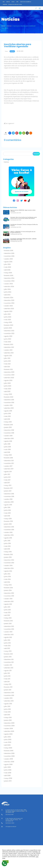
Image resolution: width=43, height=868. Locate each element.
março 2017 (8, 488)
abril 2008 (7, 778)
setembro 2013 (9, 604)
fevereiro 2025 (9, 278)
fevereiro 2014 (8, 590)
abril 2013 (7, 618)
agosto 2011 (8, 673)
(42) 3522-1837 (10, 817)
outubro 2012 (8, 634)
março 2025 (8, 275)
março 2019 (8, 424)
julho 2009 (7, 739)
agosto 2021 (8, 358)
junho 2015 (7, 546)
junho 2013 (7, 612)
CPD (17, 2)
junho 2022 (8, 342)
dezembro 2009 (9, 726)
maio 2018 (7, 452)
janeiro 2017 (8, 493)
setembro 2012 (9, 637)
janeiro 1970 (8, 783)
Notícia (6, 165)
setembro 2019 (9, 411)
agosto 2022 (8, 339)
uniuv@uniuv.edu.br (11, 829)
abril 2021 (7, 369)
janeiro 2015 (8, 560)
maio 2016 (7, 516)
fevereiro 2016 (8, 524)
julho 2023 (7, 317)
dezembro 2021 (9, 350)
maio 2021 (7, 366)
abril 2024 (7, 297)
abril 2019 (7, 422)
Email (13, 2)
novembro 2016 (9, 499)
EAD (4, 2)
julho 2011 (7, 676)
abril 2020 (7, 394)
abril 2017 (7, 485)
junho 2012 (7, 645)
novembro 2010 (9, 698)
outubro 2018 (8, 438)
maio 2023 (8, 322)
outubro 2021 (8, 353)
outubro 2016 (8, 502)
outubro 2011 (8, 668)
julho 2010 (7, 709)
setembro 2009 (9, 734)
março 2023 (8, 325)
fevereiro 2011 (8, 690)
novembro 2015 (9, 532)
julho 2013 (7, 609)
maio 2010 (7, 714)
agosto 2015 (8, 540)
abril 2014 (7, 585)
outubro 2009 (9, 731)
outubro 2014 (8, 568)
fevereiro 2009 (9, 753)
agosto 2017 (8, 474)
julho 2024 (7, 292)
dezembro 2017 (9, 463)
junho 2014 (7, 579)
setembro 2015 (9, 538)
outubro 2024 (8, 286)
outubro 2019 (8, 408)
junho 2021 (7, 364)
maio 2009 (8, 745)
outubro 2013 (8, 601)
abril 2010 (7, 717)
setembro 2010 (9, 703)
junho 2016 (7, 513)
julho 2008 (7, 770)
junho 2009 (8, 742)
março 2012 (8, 654)
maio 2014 (7, 582)
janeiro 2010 (8, 723)
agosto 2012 (8, 640)
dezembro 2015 (9, 529)
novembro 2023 (9, 306)
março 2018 (8, 458)
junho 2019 (7, 416)
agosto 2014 (8, 574)
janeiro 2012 (8, 659)
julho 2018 (7, 446)
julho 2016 (7, 510)
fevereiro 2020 (9, 400)
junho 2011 (7, 679)
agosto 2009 (8, 737)
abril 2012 (7, 651)
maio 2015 (7, 549)
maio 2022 (8, 344)
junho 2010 (7, 712)
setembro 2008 (9, 764)
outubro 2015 (8, 535)
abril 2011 (7, 684)
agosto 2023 (8, 314)
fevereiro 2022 (9, 347)
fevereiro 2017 (8, 491)
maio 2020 (8, 391)
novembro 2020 (9, 377)
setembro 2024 (9, 289)
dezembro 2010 (9, 695)
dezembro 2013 (9, 596)
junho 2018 (7, 449)
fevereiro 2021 (8, 372)
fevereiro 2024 (9, 300)
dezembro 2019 (9, 402)
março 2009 (8, 750)
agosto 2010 (8, 706)
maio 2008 (8, 775)
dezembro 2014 (9, 563)
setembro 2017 (9, 471)
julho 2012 (7, 643)
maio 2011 (7, 681)
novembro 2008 (9, 759)
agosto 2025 (8, 264)
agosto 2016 (8, 507)
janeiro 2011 (8, 692)
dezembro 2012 (9, 629)
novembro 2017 (9, 466)
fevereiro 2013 (8, 623)
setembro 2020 (9, 380)
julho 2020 (7, 386)
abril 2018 (7, 455)
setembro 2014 (9, 571)
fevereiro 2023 (9, 328)
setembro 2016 (9, 505)
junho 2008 (8, 772)
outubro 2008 (9, 761)
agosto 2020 (8, 383)
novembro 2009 (9, 728)
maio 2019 (7, 419)
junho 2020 (8, 388)
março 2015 (8, 554)
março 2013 (8, 620)
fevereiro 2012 (8, 656)
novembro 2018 (9, 435)
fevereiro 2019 (8, 427)
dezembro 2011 (9, 662)
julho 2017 (7, 477)
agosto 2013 (8, 607)
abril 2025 (7, 272)
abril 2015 (7, 551)
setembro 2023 (9, 311)
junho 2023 (8, 319)
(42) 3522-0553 (10, 826)
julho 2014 (7, 576)
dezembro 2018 (9, 433)
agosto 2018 (8, 444)
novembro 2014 (9, 565)
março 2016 (8, 521)
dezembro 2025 (9, 256)
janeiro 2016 (8, 527)
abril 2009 (7, 748)
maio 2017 (7, 482)
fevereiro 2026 (9, 253)
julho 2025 (7, 267)
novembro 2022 (9, 336)
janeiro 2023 (8, 330)
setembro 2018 (9, 441)
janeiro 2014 (8, 593)
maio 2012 (7, 648)
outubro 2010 (8, 701)
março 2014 (8, 587)
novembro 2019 (9, 405)
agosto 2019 (8, 413)
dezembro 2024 (9, 281)
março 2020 (8, 397)
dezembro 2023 (9, 303)
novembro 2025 (9, 259)
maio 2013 (7, 615)
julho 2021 (7, 361)
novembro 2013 (9, 598)
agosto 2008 (8, 767)
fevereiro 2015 (8, 557)
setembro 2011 (9, 670)
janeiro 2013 (8, 626)
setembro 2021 (9, 355)
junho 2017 (7, 480)
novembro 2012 (9, 632)
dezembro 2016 (9, 496)
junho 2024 (8, 295)
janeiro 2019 (8, 430)
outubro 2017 (8, 469)
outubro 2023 (8, 308)
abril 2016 (7, 518)
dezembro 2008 (9, 756)
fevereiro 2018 (8, 460)
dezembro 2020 (9, 375)
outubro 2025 (8, 261)
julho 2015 (7, 543)
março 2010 (8, 720)
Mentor (8, 2)
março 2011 (8, 687)
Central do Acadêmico (26, 2)
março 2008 (8, 781)
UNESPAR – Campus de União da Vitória (12, 4)
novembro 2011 (9, 665)
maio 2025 (8, 270)
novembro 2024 (9, 283)
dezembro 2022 (9, 333)
